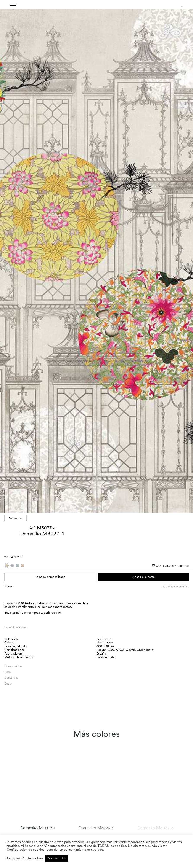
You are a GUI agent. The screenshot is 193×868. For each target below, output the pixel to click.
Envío (8, 683)
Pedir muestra (15, 518)
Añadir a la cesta (144, 577)
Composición (13, 666)
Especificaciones (15, 627)
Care (8, 672)
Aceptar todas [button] (57, 858)
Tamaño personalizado (50, 577)
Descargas (11, 678)
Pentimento (104, 639)
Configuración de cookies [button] (24, 858)
